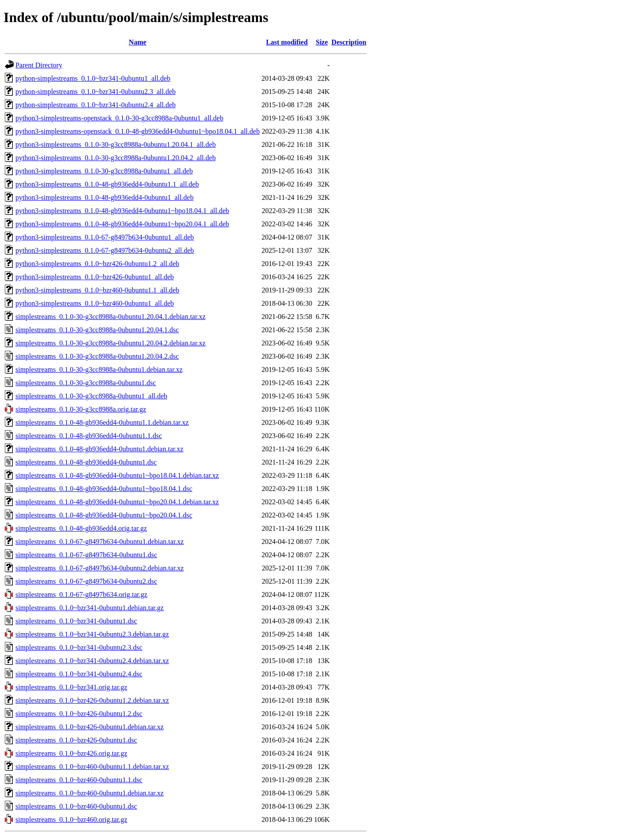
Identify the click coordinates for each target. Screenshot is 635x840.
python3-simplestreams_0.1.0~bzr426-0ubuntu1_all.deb (95, 277)
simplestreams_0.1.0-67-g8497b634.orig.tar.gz (81, 594)
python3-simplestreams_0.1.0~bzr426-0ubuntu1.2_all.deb (97, 264)
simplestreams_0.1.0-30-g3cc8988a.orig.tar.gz (81, 409)
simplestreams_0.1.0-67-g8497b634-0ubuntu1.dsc (86, 555)
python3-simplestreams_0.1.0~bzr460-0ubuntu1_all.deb (95, 303)
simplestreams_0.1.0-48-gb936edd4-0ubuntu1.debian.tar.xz (99, 449)
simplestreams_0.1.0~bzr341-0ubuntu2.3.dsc (79, 647)
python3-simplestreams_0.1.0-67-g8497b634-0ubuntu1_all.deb (105, 237)
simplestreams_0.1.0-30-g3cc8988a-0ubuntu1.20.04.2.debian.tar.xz (110, 343)
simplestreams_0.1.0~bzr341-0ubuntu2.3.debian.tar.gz (92, 634)
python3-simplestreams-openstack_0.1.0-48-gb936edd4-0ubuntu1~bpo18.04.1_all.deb (138, 131)
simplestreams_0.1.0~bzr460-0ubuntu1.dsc (76, 806)
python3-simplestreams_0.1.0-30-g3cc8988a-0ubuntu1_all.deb (104, 171)
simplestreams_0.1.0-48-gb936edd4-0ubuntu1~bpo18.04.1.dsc (104, 489)
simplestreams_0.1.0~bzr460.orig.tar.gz (71, 819)
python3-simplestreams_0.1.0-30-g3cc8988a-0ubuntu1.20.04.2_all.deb (116, 158)
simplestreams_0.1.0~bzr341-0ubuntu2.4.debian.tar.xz (92, 661)
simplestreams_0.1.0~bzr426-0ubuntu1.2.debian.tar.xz (92, 700)
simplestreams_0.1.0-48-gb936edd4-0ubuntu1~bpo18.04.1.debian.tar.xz (117, 475)
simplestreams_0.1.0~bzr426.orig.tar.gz (71, 753)
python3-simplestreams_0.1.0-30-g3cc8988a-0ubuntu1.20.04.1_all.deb (116, 144)
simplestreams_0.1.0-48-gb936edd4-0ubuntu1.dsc (86, 462)
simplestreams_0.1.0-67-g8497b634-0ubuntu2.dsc (86, 581)
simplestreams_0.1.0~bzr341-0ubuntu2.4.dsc (79, 674)
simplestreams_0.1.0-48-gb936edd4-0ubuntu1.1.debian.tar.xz (102, 422)
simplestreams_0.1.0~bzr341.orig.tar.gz (71, 687)
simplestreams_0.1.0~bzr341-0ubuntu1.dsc (76, 621)
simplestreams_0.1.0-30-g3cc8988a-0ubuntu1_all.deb (91, 396)
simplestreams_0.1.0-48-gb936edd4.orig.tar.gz (81, 528)
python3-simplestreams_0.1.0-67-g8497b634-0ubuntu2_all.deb (105, 250)
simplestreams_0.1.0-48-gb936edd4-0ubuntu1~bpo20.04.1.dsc (104, 515)
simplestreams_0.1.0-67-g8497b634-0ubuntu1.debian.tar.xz (100, 542)
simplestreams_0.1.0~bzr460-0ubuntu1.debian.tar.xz (90, 793)
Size (322, 42)
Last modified (287, 42)
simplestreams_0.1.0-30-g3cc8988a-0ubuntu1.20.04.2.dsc (97, 356)
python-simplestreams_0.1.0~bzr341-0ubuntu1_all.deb (93, 78)
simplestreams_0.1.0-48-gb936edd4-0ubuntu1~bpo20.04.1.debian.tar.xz (117, 502)
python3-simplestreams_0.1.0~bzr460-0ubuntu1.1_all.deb (97, 290)
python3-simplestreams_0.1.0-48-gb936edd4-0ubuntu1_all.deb (105, 197)
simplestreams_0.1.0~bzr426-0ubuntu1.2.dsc (79, 714)
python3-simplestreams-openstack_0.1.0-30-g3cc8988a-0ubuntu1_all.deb (119, 118)
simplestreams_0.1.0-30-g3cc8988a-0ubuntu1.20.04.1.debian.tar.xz (110, 317)
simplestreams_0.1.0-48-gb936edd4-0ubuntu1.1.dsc (89, 436)
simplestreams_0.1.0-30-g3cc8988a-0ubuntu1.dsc (86, 383)
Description (349, 42)
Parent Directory (39, 65)
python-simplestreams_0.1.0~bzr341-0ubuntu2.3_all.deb (95, 92)
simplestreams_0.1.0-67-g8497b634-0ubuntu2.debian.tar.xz (100, 568)
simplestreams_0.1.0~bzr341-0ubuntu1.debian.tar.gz (90, 608)
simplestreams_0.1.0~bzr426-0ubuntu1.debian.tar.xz (90, 727)
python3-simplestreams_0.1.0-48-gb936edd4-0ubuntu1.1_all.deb (107, 184)
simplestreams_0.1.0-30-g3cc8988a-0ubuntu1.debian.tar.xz (99, 369)
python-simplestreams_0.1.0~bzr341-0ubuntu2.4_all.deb (95, 105)
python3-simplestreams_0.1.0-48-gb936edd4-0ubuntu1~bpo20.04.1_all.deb (122, 224)
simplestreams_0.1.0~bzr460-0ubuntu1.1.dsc (79, 780)
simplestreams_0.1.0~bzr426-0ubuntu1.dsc (76, 740)
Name (138, 42)
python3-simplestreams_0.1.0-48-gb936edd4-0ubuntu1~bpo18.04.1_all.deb (122, 211)
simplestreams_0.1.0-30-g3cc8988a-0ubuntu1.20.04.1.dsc (97, 330)
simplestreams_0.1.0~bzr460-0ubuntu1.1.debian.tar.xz (92, 767)
